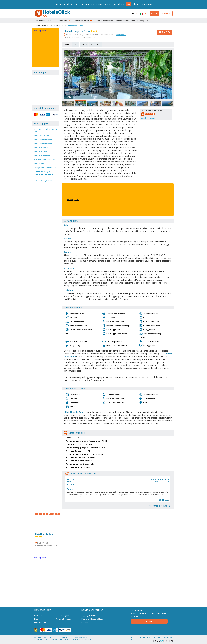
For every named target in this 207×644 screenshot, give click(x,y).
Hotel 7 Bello (39, 164)
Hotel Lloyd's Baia (75, 26)
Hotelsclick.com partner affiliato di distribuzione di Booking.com (122, 21)
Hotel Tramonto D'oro (43, 140)
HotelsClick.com (53, 13)
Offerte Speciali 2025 (43, 21)
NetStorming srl (162, 641)
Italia (44, 26)
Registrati (167, 13)
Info (75, 44)
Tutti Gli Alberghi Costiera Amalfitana (43, 173)
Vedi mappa (121, 35)
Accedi (154, 13)
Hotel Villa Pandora (42, 156)
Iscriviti (149, 621)
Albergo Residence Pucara (45, 168)
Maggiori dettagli (161, 482)
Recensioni (96, 44)
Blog (36, 619)
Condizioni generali (64, 615)
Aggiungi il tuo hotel (89, 615)
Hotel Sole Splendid (42, 136)
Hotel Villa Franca (41, 148)
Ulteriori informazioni (143, 4)
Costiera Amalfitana (56, 26)
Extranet (85, 622)
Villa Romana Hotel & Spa (44, 160)
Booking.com (73, 199)
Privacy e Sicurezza (63, 619)
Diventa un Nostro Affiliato (92, 619)
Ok (129, 4)
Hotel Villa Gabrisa (42, 152)
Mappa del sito (40, 622)
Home (37, 26)
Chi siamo (38, 615)
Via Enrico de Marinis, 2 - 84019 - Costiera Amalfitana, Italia (88, 35)
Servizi (84, 44)
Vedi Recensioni (148, 118)
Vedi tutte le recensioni (160, 506)
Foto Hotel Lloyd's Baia (43, 181)
